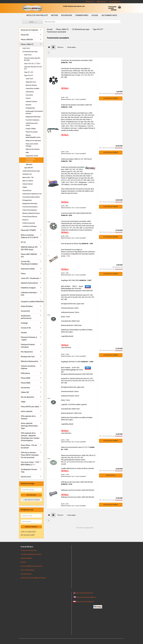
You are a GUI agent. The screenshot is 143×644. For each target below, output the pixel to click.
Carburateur (30, 92)
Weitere (55, 15)
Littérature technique (29, 226)
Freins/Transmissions (30, 210)
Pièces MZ (25, 35)
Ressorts (25, 220)
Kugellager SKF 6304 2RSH (70, 280)
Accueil (95, 15)
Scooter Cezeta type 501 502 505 (32, 59)
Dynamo (28, 105)
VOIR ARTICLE (111, 475)
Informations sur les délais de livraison (33, 578)
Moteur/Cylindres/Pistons (31, 213)
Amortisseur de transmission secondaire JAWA (77, 60)
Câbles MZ (25, 392)
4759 (68, 256)
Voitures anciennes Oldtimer (28, 367)
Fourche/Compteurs (32, 120)
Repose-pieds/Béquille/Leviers (33, 136)
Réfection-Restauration (29, 361)
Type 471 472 (29, 72)
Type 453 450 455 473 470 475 (33, 68)
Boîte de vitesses (31, 85)
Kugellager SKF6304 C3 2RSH (71, 362)
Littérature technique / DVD (29, 294)
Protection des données (29, 550)
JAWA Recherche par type (31, 171)
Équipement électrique (33, 117)
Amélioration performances (26, 317)
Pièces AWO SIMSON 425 (29, 255)
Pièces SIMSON (27, 40)
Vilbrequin (29, 164)
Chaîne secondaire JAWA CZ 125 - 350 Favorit (76, 159)
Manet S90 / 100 (28, 177)
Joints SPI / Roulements (30, 278)
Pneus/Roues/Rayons (30, 217)
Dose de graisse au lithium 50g (71, 244)
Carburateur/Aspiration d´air (32, 194)
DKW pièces (25, 373)
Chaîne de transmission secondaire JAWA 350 (76, 105)
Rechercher (90, 2)
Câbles (25, 187)
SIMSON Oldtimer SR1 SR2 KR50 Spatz (29, 248)
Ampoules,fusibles (28, 269)
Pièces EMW (25, 378)
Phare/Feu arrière (32, 132)
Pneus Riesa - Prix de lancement (29, 446)
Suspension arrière (32, 156)
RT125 (23, 242)
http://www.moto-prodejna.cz (86, 597)
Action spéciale (27, 411)
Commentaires (82, 15)
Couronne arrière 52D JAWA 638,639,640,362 (76, 213)
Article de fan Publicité (37, 15)
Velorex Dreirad (27, 184)
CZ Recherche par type (30, 52)
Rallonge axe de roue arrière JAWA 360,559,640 (77, 482)
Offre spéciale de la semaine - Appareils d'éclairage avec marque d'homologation (30, 437)
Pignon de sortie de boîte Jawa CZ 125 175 (76, 447)
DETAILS (65, 88)
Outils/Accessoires (29, 223)
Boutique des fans (28, 357)
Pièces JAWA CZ (27, 44)
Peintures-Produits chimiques (28, 346)
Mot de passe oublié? (28, 535)
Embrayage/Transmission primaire (34, 112)
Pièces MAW (25, 383)
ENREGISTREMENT (31, 527)
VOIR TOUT (26, 48)
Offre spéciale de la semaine (28, 417)
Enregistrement (115, 2)
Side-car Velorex (28, 181)
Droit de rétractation (27, 570)
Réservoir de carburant (33, 141)
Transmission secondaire (30, 160)
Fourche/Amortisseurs (30, 207)
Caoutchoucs (27, 190)
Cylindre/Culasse (31, 101)
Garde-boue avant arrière (32, 124)
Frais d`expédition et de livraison (31, 566)
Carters (28, 98)
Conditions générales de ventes (31, 554)
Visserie (24, 333)
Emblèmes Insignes (28, 288)
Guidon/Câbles (31, 129)
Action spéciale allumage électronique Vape (29, 426)
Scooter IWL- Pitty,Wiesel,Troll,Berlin (29, 263)
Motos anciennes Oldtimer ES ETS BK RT (30, 236)
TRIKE (23, 402)
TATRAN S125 (27, 174)
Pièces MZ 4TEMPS (28, 230)
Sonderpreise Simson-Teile (29, 471)
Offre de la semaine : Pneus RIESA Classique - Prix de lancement (30, 455)
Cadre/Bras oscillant (33, 88)
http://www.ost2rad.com (85, 593)
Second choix (26, 477)
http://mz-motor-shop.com (85, 602)
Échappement (30, 108)
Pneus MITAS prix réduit (30, 407)
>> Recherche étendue (31, 500)
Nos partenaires (26, 574)
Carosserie (29, 95)
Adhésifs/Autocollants (29, 283)
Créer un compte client (28, 532)
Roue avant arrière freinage (32, 145)
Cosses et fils (26, 328)
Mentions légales (26, 558)
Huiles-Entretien (27, 306)
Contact (23, 562)
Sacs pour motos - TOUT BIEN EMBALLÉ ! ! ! (30, 463)
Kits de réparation (27, 397)
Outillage (24, 323)
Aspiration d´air (31, 82)
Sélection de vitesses (33, 149)
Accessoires (25, 311)
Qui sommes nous (109, 15)
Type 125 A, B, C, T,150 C (32, 63)
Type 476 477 (29, 75)
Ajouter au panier (111, 98)
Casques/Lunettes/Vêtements (32, 302)
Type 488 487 (29, 168)
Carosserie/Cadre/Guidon (31, 197)
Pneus (23, 274)
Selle (27, 152)
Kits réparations (27, 352)
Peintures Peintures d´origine (29, 338)
